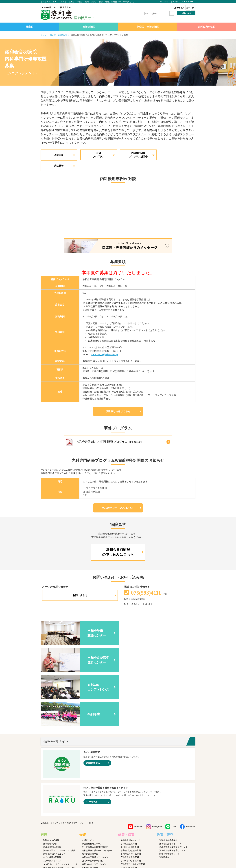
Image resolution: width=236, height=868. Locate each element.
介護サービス (88, 775)
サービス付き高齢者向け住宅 (95, 782)
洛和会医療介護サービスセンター (97, 786)
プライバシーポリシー (112, 846)
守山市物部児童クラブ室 (132, 823)
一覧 (89, 758)
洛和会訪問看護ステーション (95, 792)
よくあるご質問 (153, 846)
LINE (174, 762)
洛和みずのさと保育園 (131, 796)
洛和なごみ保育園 (129, 803)
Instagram (157, 762)
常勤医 (30, 27)
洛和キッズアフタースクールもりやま (138, 827)
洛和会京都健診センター (132, 775)
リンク (175, 2)
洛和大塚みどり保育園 (131, 789)
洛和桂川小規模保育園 (131, 786)
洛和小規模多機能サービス (94, 809)
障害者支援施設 (89, 827)
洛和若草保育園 (128, 830)
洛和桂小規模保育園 (130, 782)
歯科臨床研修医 (207, 27)
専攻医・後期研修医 (148, 27)
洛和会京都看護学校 (168, 775)
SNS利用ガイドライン (134, 846)
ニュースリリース (187, 2)
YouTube (138, 762)
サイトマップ (165, 2)
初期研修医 (89, 27)
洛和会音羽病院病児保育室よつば (136, 833)
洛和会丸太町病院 (51, 775)
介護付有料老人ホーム (92, 779)
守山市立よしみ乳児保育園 (133, 799)
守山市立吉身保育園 (130, 792)
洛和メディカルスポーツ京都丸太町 (59, 803)
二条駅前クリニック (52, 796)
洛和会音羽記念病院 (52, 782)
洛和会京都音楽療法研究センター (174, 782)
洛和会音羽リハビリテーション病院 (59, 786)
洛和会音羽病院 (50, 779)
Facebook (191, 762)
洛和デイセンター (90, 803)
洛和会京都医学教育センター (172, 786)
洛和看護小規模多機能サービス (96, 813)
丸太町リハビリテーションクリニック (60, 799)
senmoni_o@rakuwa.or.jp (104, 344)
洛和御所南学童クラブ (131, 820)
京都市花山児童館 (129, 813)
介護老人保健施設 (90, 820)
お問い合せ (186, 13)
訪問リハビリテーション (93, 796)
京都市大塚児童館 (129, 809)
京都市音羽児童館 (129, 806)
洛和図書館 (164, 792)
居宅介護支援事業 (90, 789)
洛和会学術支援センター (170, 789)
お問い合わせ (80, 585)
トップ (44, 35)
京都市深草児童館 (129, 816)
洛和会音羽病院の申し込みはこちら (118, 541)
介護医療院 (87, 816)
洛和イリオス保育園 (130, 837)
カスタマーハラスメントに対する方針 (179, 846)
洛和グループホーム (91, 806)
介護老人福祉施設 (90, 823)
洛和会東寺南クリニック (54, 789)
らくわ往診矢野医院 (52, 792)
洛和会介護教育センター (170, 779)
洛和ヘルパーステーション (94, 799)
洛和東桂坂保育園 (129, 779)
